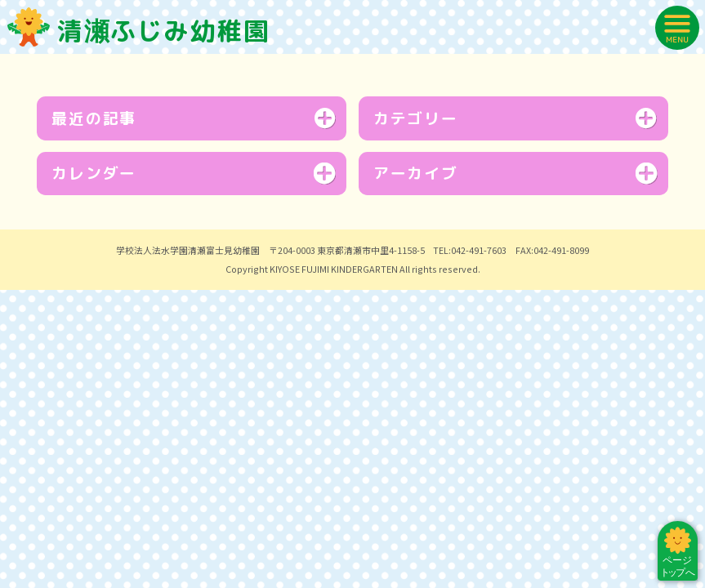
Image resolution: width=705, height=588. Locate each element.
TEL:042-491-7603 (470, 442)
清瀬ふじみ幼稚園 (139, 31)
